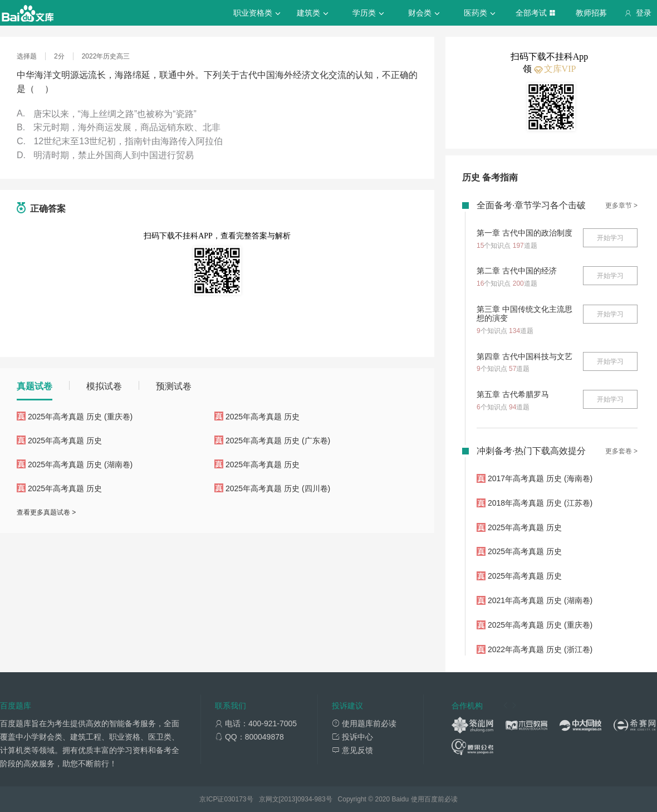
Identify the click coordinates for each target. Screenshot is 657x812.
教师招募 (591, 13)
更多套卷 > (621, 451)
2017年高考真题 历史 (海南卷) (540, 478)
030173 (235, 799)
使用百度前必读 (434, 799)
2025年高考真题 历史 (263, 417)
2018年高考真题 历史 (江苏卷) (540, 503)
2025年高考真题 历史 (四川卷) (278, 488)
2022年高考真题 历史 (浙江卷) (540, 649)
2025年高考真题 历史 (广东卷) (278, 441)
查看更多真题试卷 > (46, 512)
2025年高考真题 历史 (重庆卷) (80, 417)
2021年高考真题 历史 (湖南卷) (540, 600)
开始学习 (610, 238)
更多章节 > (621, 206)
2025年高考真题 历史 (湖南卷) (80, 464)
